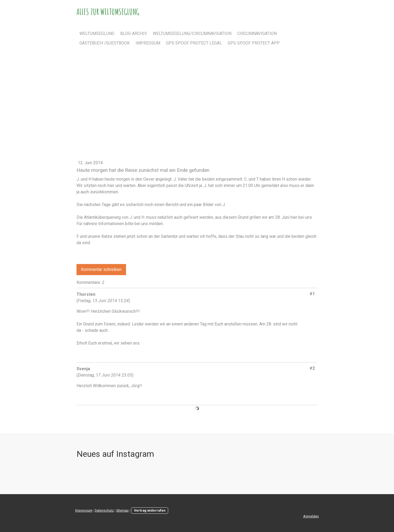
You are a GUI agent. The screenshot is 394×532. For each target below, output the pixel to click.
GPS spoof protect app (254, 43)
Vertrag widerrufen (150, 510)
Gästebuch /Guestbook (105, 43)
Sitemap (122, 510)
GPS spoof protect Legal (194, 43)
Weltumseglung (97, 33)
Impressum (148, 43)
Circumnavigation (257, 33)
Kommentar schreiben (101, 269)
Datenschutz (104, 510)
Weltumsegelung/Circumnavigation (192, 33)
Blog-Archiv (134, 33)
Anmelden (311, 516)
